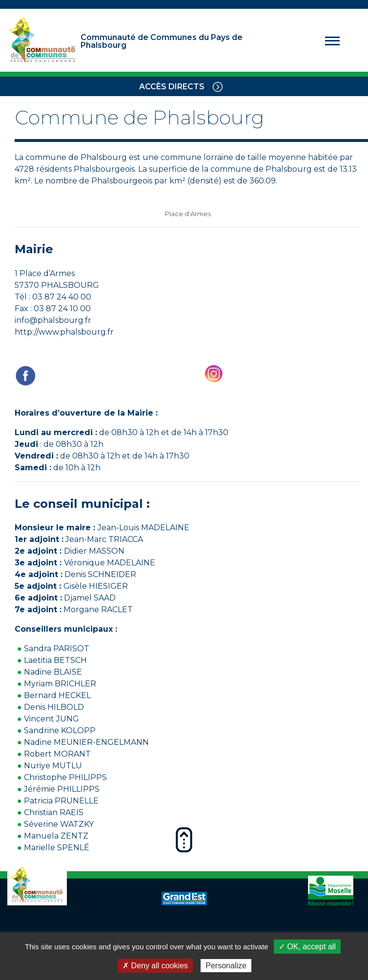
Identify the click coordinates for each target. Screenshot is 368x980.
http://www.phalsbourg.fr (64, 332)
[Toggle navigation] (218, 86)
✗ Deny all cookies (155, 966)
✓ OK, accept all (307, 947)
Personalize (226, 966)
